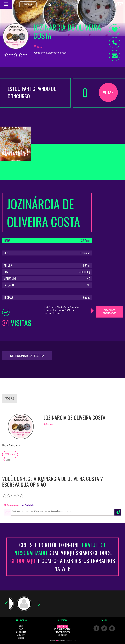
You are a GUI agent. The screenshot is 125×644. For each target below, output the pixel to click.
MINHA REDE (21, 635)
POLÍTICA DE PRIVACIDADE (62, 629)
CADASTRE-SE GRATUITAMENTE (109, 312)
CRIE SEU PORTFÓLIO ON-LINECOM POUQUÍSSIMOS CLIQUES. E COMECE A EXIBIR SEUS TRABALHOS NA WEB (63, 557)
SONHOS (21, 638)
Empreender (72, 641)
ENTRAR (28, 4)
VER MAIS (10, 454)
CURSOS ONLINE (21, 632)
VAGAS (21, 629)
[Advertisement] (109, 237)
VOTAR (108, 92)
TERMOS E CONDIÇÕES (62, 632)
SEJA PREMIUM (62, 626)
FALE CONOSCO (62, 635)
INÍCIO (21, 626)
